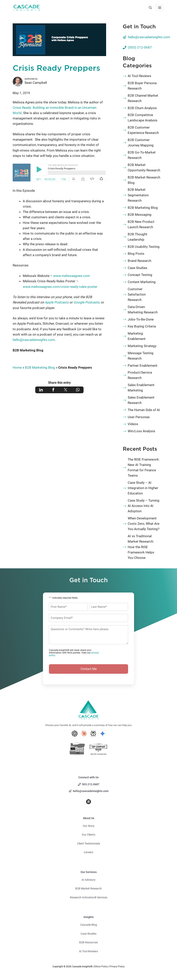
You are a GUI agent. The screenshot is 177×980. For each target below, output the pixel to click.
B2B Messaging (140, 215)
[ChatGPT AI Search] (75, 734)
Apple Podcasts (57, 302)
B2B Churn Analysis (142, 108)
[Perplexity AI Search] (93, 734)
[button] (150, 8)
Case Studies (138, 268)
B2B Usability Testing (144, 247)
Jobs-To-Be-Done (141, 319)
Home (17, 367)
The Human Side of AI (144, 410)
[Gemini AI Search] (103, 734)
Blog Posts (136, 254)
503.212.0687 (91, 784)
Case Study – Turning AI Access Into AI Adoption (144, 506)
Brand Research (139, 261)
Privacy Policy (117, 967)
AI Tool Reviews (139, 76)
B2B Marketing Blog (28, 350)
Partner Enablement (143, 365)
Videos (133, 424)
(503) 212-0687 (140, 47)
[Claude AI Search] (84, 734)
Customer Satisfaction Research (137, 294)
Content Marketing (142, 282)
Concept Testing (140, 275)
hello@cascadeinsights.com (34, 340)
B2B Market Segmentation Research (138, 195)
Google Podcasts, (87, 302)
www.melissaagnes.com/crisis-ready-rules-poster (60, 287)
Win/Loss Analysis (141, 431)
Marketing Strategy (142, 346)
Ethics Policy (101, 967)
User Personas (139, 417)
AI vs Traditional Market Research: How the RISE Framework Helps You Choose (141, 547)
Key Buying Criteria (142, 326)
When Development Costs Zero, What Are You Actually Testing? (144, 524)
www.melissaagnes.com (72, 276)
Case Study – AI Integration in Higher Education (143, 488)
